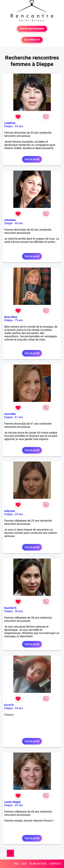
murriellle (10, 414)
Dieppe (8, 126)
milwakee (10, 220)
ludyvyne (10, 511)
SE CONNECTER (32, 40)
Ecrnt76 (9, 705)
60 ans (19, 223)
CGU (24, 864)
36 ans (19, 611)
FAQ (16, 864)
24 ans (19, 708)
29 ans (19, 514)
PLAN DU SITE (38, 864)
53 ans (19, 126)
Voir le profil (32, 159)
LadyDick (10, 123)
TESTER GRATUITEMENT (32, 29)
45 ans (19, 805)
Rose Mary (11, 317)
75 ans (19, 320)
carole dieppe (12, 802)
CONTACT (55, 864)
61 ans (19, 417)
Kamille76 (10, 608)
